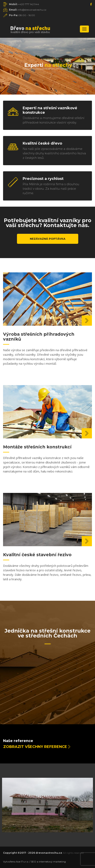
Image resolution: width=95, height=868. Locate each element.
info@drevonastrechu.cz (28, 10)
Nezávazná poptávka (48, 239)
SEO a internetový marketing (48, 862)
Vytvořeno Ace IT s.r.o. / (17, 862)
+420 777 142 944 (24, 4)
